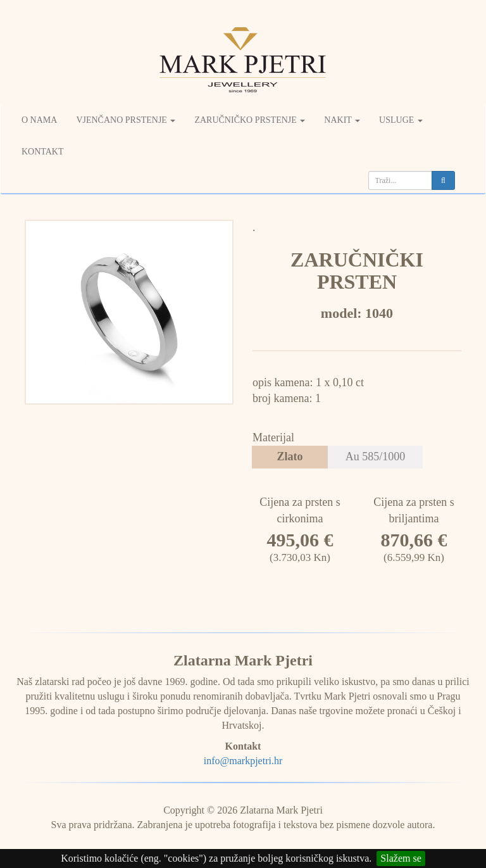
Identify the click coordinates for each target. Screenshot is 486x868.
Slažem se (401, 858)
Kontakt (43, 152)
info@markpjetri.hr (243, 761)
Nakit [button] (342, 120)
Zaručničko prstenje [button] (250, 120)
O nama (39, 120)
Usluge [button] (401, 120)
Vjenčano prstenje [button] (126, 120)
